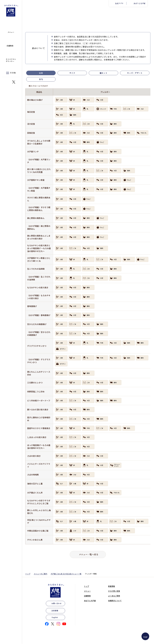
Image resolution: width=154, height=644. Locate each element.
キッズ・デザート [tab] (135, 73)
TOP (145, 637)
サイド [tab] (72, 73)
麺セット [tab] (103, 73)
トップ (28, 574)
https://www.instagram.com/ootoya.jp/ (8, 82)
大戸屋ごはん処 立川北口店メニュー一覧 (66, 574)
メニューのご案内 (41, 574)
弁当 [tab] (41, 79)
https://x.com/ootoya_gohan (14, 82)
